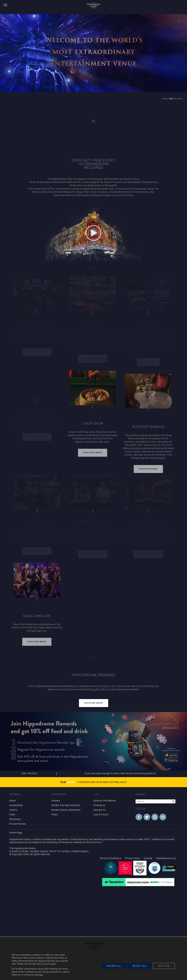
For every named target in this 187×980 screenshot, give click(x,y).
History (13, 810)
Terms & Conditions (110, 858)
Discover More (93, 455)
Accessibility (16, 805)
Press (55, 815)
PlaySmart (15, 819)
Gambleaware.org (166, 858)
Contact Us (100, 810)
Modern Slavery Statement (66, 810)
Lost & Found (101, 815)
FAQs (12, 815)
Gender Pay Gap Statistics (66, 805)
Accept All (114, 966)
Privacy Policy (132, 858)
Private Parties (18, 824)
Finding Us (99, 805)
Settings (164, 966)
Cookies (148, 858)
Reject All (140, 966)
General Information (105, 801)
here (100, 842)
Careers (56, 801)
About (13, 801)
